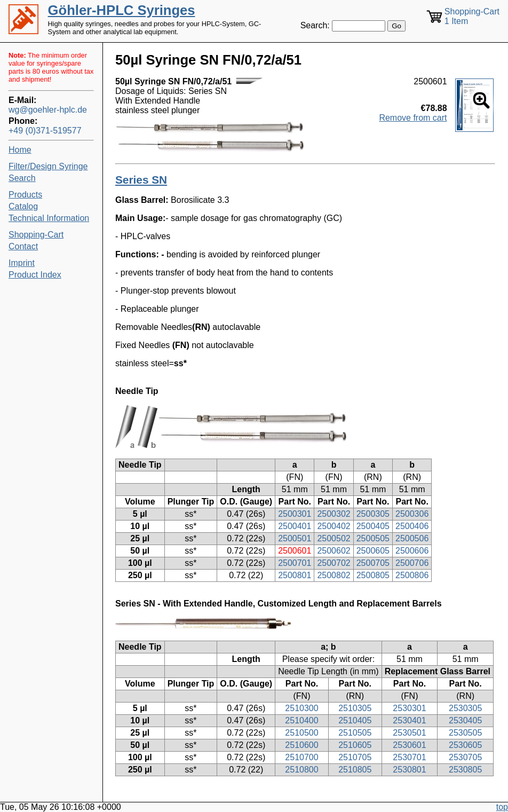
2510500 (301, 733)
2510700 (301, 757)
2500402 (334, 526)
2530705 (465, 757)
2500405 (373, 526)
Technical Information (49, 218)
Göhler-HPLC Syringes (122, 10)
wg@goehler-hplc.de (48, 110)
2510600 (301, 745)
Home (20, 150)
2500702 (334, 563)
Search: (315, 25)
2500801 (295, 575)
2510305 (355, 708)
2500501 (295, 538)
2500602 (334, 551)
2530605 (465, 745)
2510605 (355, 745)
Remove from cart (413, 118)
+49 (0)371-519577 (45, 131)
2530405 (465, 720)
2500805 (373, 575)
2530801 (409, 770)
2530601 (409, 745)
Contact (23, 246)
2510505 (355, 733)
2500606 (412, 551)
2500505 (373, 538)
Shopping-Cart (36, 235)
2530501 (409, 733)
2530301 (409, 708)
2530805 (465, 770)
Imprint (22, 263)
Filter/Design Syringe (48, 166)
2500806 (412, 575)
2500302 (334, 514)
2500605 (373, 551)
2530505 (465, 733)
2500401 (295, 526)
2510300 (301, 708)
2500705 (373, 563)
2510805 (355, 770)
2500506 (412, 538)
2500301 (295, 514)
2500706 (412, 563)
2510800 (301, 770)
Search (22, 178)
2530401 (409, 720)
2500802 (334, 575)
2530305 (465, 708)
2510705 (355, 757)
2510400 (301, 720)
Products (25, 195)
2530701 (409, 757)
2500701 (295, 563)
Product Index (35, 275)
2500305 (373, 514)
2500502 (334, 538)
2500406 (412, 526)
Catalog (23, 206)
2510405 (355, 720)
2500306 (412, 514)
